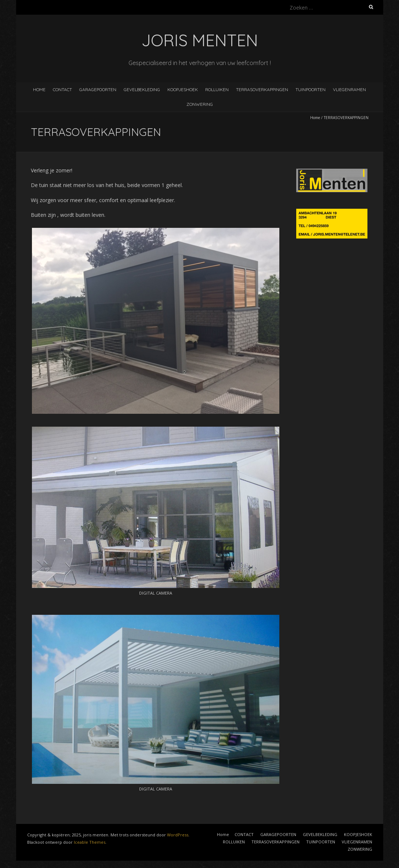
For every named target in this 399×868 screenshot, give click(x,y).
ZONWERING (200, 104)
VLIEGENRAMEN (349, 89)
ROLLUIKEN (217, 89)
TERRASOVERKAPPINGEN (262, 89)
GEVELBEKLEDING (142, 89)
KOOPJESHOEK (183, 89)
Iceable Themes (90, 842)
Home (39, 89)
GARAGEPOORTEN (98, 89)
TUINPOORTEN (311, 89)
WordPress (178, 835)
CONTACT (62, 89)
